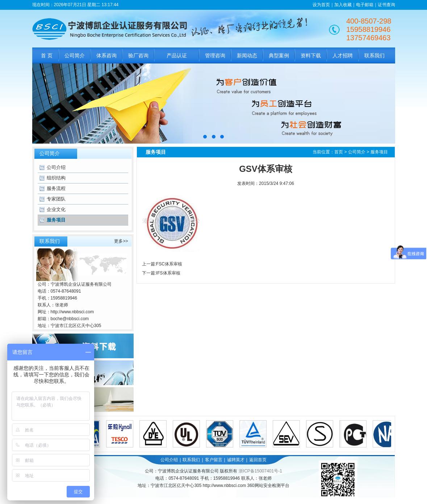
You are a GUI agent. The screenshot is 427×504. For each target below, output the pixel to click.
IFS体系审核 (168, 273)
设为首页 (321, 5)
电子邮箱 (365, 5)
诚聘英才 (236, 460)
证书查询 (386, 5)
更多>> (121, 241)
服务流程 (56, 188)
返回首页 (258, 460)
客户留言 (214, 460)
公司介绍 (56, 167)
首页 (339, 152)
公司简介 (357, 152)
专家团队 (56, 199)
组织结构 (56, 178)
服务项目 (56, 220)
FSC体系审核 (169, 264)
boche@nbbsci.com (70, 319)
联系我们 (191, 460)
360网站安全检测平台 (268, 486)
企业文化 (56, 209)
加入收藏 (343, 5)
